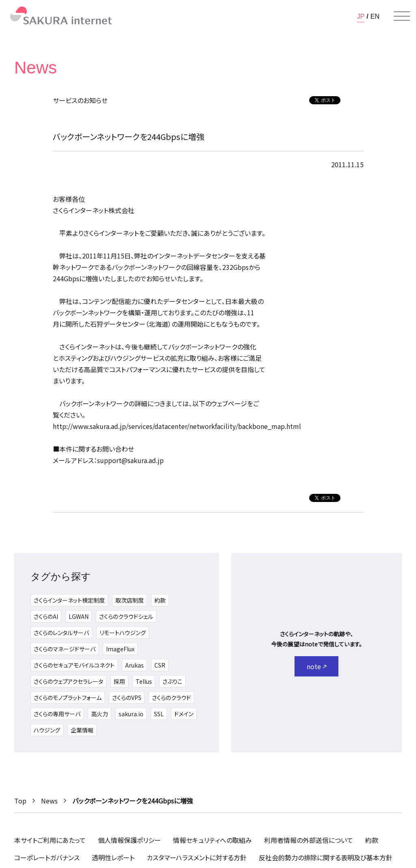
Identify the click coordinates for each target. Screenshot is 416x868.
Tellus (144, 681)
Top (20, 801)
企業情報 (82, 730)
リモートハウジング (123, 633)
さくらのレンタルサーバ (61, 633)
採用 (119, 681)
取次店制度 (130, 600)
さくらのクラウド (171, 698)
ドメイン (184, 714)
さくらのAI (46, 616)
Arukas (134, 665)
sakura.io (131, 714)
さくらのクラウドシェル (126, 616)
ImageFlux (120, 649)
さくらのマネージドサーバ (65, 649)
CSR (160, 665)
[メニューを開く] (402, 16)
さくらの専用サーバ (57, 714)
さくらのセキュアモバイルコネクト (74, 665)
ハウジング (47, 730)
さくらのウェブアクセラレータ (68, 681)
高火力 (100, 714)
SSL (159, 714)
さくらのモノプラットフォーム (68, 698)
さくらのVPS (127, 698)
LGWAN (79, 616)
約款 (160, 600)
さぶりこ (172, 681)
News (49, 801)
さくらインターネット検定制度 (69, 600)
